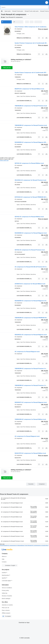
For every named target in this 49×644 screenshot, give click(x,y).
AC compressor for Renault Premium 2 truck (12, 536)
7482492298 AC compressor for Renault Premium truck (31, 106)
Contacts (4, 562)
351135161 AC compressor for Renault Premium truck (30, 180)
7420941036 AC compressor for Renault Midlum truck (30, 419)
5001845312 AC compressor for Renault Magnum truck (31, 335)
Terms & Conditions (7, 588)
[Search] (47, 7)
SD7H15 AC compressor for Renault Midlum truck (29, 163)
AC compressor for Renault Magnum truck (27, 352)
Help (3, 559)
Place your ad (7, 68)
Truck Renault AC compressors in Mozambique (12, 545)
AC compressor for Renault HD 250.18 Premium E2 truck (31, 267)
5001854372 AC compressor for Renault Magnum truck (31, 402)
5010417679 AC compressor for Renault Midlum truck (30, 453)
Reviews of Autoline (7, 596)
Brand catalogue (6, 598)
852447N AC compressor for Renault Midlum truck (29, 89)
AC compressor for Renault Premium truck (12, 527)
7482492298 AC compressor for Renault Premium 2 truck (31, 369)
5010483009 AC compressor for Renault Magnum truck (31, 233)
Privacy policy (5, 590)
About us (4, 556)
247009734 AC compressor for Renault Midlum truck (30, 284)
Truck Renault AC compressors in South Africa (36, 545)
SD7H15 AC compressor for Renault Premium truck (30, 250)
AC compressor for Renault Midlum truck (11, 507)
